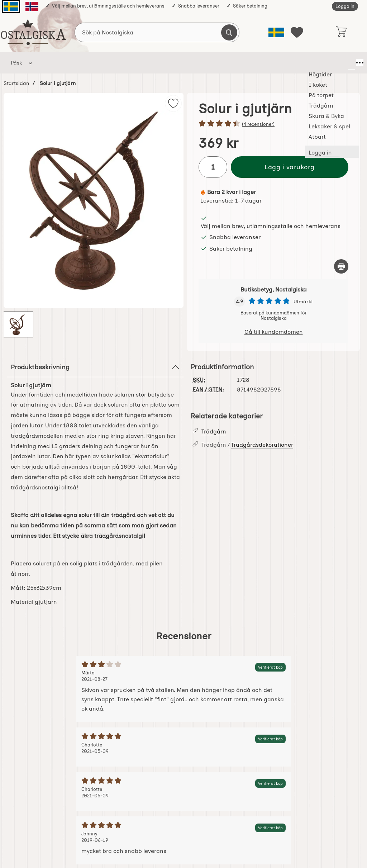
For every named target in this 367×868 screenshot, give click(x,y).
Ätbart (286, 63)
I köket (85, 63)
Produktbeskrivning (95, 367)
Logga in (345, 6)
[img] (173, 103)
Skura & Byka (197, 63)
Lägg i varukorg (290, 167)
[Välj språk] (276, 32)
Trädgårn (155, 63)
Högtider (52, 63)
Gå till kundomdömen (274, 332)
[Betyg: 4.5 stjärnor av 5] (273, 124)
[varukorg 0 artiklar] (341, 32)
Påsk (16, 63)
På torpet (119, 63)
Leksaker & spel (246, 63)
